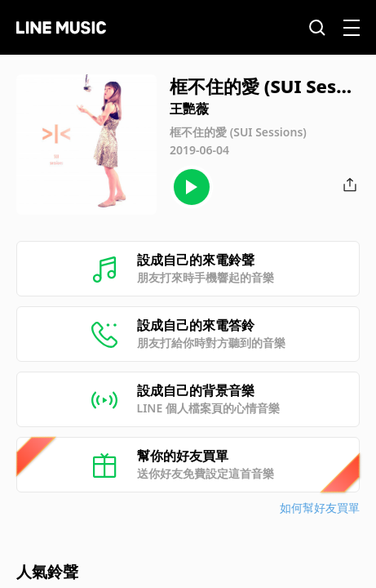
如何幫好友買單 (320, 508)
